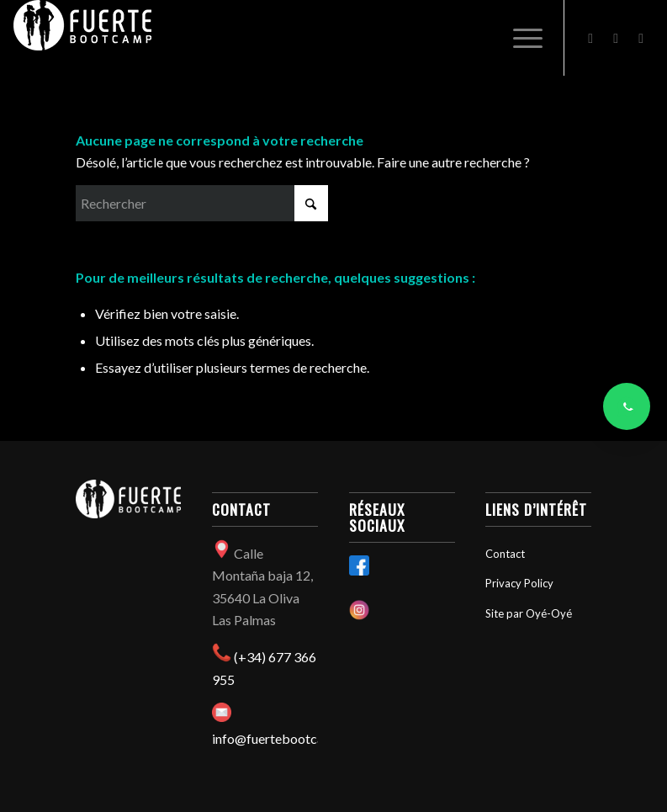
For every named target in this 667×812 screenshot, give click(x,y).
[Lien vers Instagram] (616, 38)
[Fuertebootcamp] (82, 38)
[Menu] (519, 38)
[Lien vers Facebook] (590, 38)
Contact (505, 554)
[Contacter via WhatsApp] (627, 406)
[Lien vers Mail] (641, 38)
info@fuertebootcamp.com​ (291, 738)
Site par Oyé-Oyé (529, 613)
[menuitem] (519, 38)
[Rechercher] (202, 203)
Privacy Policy (519, 583)
